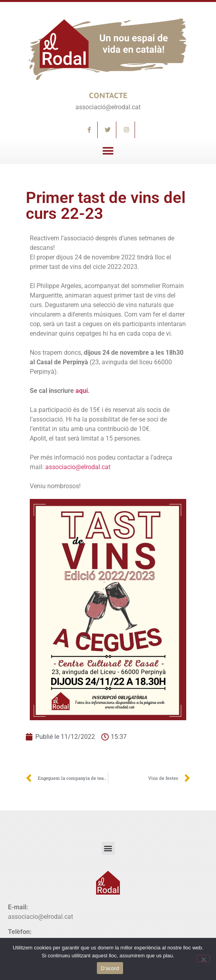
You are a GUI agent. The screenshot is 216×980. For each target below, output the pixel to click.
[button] (108, 151)
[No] (203, 959)
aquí (82, 391)
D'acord (110, 968)
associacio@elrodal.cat (78, 467)
